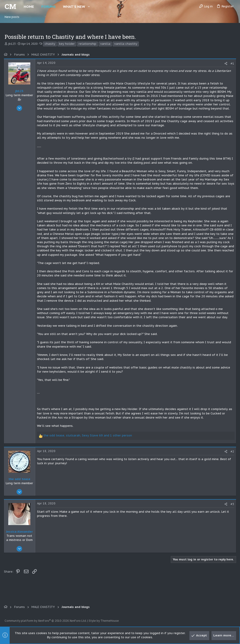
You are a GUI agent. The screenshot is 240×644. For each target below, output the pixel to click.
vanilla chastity (126, 44)
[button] (89, 7)
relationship (87, 44)
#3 (232, 508)
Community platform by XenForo (46, 621)
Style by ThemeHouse (104, 621)
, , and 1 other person (88, 440)
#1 (232, 63)
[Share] (225, 63)
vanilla (105, 44)
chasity (50, 44)
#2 (232, 456)
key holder (67, 44)
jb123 (12, 44)
